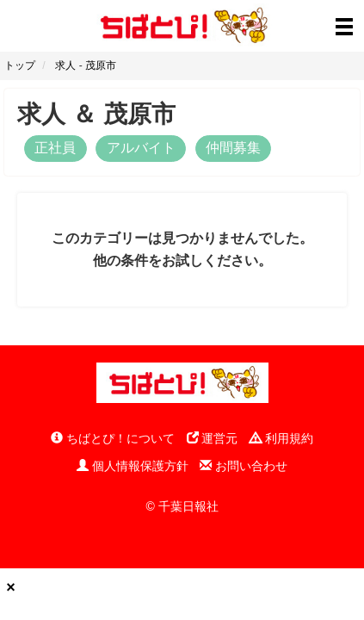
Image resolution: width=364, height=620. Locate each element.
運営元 (213, 438)
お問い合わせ (244, 466)
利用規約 (281, 438)
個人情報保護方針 (133, 466)
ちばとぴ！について (113, 438)
